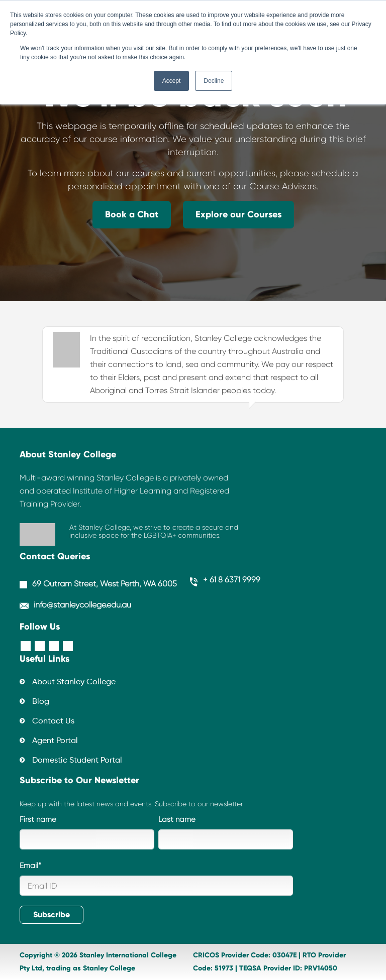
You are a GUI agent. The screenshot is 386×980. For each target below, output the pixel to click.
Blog (41, 702)
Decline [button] (214, 81)
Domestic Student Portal (77, 761)
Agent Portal (55, 741)
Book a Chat (132, 214)
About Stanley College (74, 682)
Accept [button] (172, 81)
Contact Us (53, 721)
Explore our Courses (238, 214)
